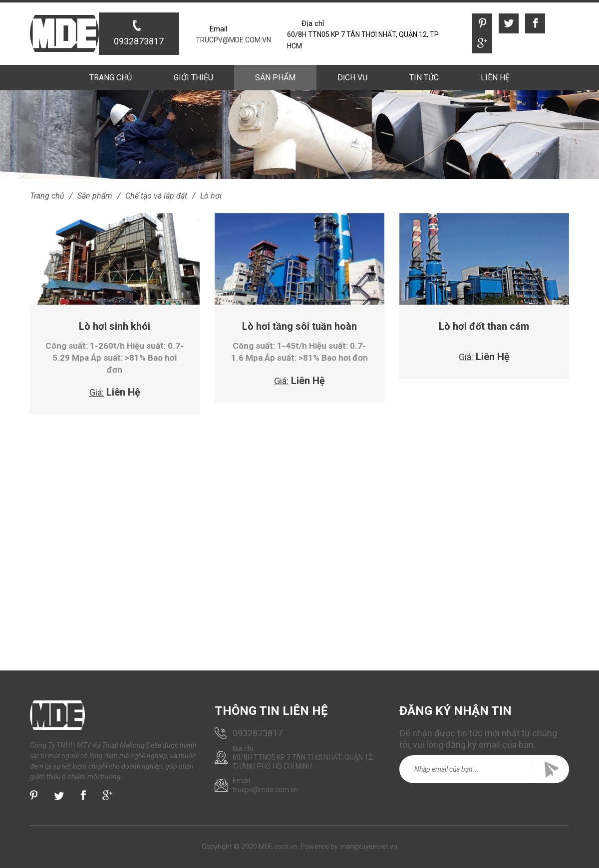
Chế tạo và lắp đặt (156, 196)
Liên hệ (495, 78)
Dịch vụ (352, 78)
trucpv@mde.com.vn (233, 40)
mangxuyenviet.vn (368, 847)
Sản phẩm (275, 78)
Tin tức (424, 78)
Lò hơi (211, 196)
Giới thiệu (194, 78)
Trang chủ (111, 78)
